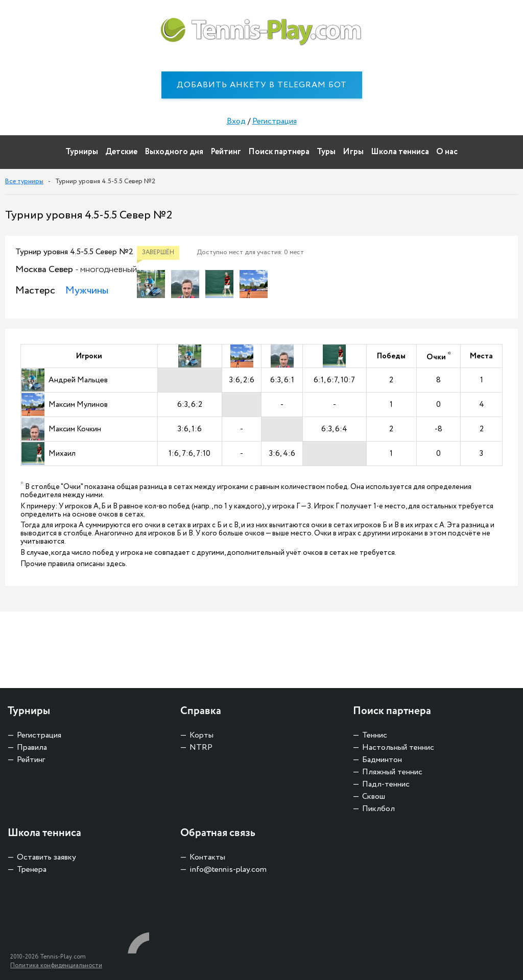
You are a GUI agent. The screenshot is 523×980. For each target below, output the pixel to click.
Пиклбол (378, 809)
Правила (32, 748)
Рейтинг (226, 152)
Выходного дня (174, 152)
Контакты (207, 857)
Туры (326, 152)
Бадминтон (382, 760)
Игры (353, 152)
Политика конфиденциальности (56, 965)
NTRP (201, 748)
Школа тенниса (400, 152)
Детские (121, 152)
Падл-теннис (386, 784)
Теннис (375, 735)
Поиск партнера (279, 152)
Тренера (32, 869)
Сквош (374, 797)
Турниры (82, 152)
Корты (201, 735)
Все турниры (24, 181)
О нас (447, 152)
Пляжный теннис (392, 772)
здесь (116, 564)
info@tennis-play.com (228, 869)
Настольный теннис (398, 748)
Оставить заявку (46, 857)
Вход (236, 121)
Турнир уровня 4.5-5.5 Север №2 (74, 252)
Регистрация (275, 121)
